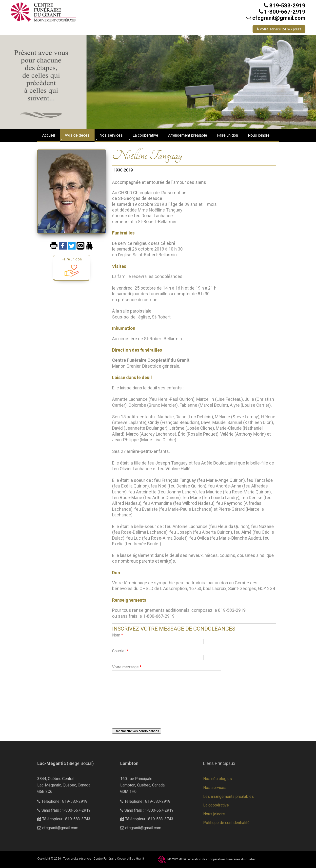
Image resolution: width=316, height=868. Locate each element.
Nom (118, 635)
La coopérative (145, 135)
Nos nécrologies (217, 779)
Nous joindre (259, 135)
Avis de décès (77, 135)
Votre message (127, 667)
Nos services (111, 135)
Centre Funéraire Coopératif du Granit (119, 859)
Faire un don (227, 135)
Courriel (120, 651)
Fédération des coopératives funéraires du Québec (221, 859)
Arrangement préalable (188, 135)
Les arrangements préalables (228, 796)
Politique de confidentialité (226, 823)
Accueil (49, 135)
